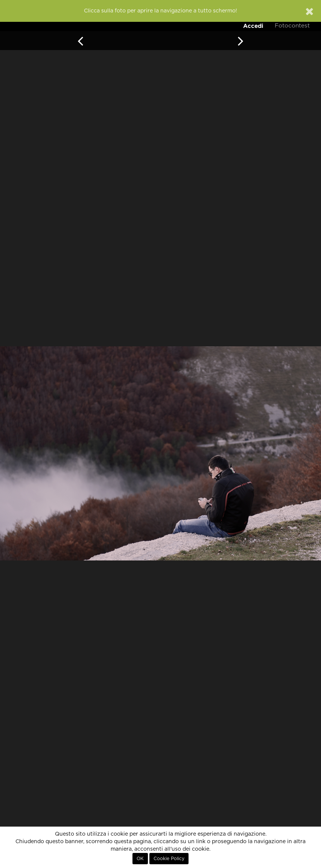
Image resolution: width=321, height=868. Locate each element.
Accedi (253, 26)
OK (140, 859)
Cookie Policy (169, 859)
